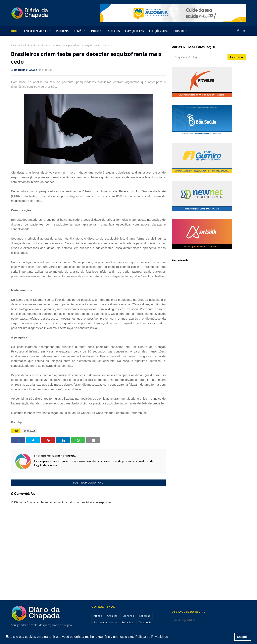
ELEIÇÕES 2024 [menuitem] (158, 31)
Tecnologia (145, 622)
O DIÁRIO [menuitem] (178, 31)
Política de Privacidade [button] (152, 637)
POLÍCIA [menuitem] (96, 31)
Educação (145, 616)
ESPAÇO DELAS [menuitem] (135, 31)
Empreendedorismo (105, 622)
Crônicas (112, 616)
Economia (128, 616)
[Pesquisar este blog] (200, 57)
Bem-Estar (34, 45)
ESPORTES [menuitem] (113, 31)
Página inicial (18, 45)
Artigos (98, 616)
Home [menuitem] (15, 31)
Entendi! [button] (243, 637)
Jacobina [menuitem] (62, 31)
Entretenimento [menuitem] (36, 31)
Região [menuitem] (79, 31)
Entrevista (128, 622)
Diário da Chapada (25, 70)
